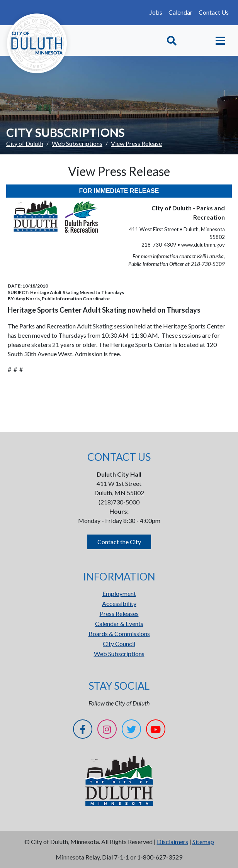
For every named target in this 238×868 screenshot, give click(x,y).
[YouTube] (156, 730)
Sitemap (203, 842)
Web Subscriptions (77, 143)
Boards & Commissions (119, 634)
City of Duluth (25, 143)
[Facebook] (83, 730)
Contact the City (119, 542)
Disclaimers (173, 842)
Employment (119, 593)
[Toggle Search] (172, 41)
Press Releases (119, 613)
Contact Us (214, 12)
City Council (119, 644)
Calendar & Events (119, 624)
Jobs (156, 12)
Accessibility (119, 603)
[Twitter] (131, 730)
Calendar (180, 12)
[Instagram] (107, 730)
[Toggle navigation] (220, 41)
